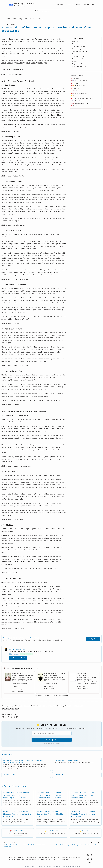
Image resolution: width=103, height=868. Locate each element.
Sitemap (45, 860)
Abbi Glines (6, 48)
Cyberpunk (75, 54)
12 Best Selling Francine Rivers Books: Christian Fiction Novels (83, 795)
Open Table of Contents (12, 74)
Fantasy (74, 61)
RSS (50, 860)
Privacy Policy (44, 858)
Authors (61, 5)
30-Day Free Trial (18, 658)
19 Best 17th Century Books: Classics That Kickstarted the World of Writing (17, 814)
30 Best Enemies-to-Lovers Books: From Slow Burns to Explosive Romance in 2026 (49, 795)
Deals (39, 860)
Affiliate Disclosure (60, 860)
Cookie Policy (55, 858)
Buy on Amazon (16, 689)
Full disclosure (75, 867)
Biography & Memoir (78, 46)
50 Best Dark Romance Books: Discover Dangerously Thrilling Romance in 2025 (16, 795)
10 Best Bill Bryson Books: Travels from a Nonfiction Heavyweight (84, 814)
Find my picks (93, 639)
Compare (33, 860)
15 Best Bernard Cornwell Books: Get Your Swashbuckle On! (50, 814)
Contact (86, 5)
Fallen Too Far (21, 165)
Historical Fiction (78, 67)
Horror (74, 69)
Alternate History (78, 44)
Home (9, 19)
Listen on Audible (18, 691)
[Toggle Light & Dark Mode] (93, 4)
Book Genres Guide (68, 858)
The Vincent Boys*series (11, 185)
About (78, 5)
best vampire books (39, 63)
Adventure (75, 41)
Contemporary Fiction (79, 51)
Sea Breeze (9, 89)
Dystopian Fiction (78, 56)
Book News (12, 860)
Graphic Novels (77, 64)
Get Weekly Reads (52, 740)
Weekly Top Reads (23, 860)
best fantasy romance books (19, 63)
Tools (70, 5)
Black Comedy (76, 49)
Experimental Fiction (79, 59)
